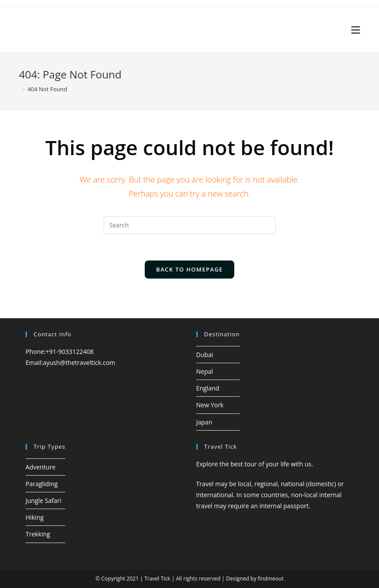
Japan (204, 422)
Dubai (205, 355)
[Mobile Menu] (356, 30)
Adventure (41, 467)
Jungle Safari (43, 501)
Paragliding (42, 484)
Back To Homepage (189, 269)
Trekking (38, 534)
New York (210, 405)
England (208, 388)
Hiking (35, 517)
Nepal (205, 371)
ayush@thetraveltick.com (79, 363)
